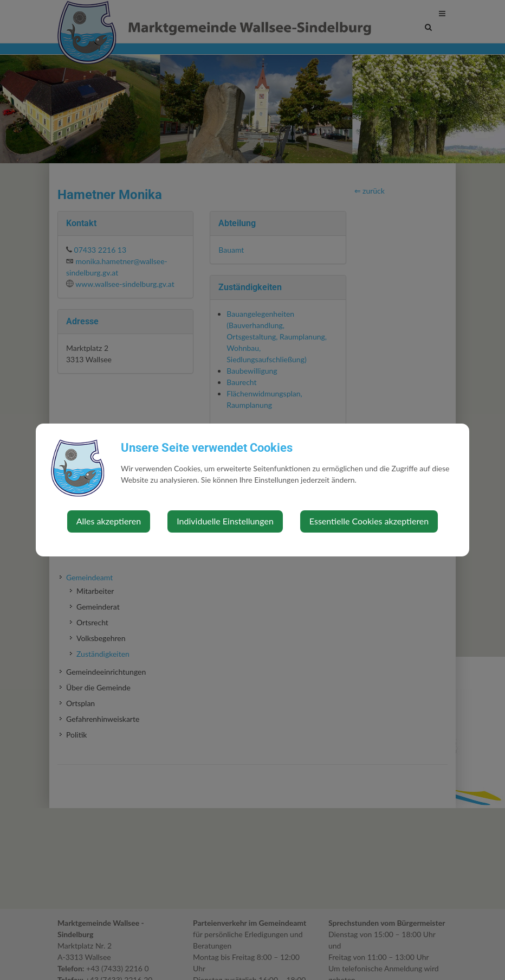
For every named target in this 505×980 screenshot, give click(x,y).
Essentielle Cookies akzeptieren (369, 521)
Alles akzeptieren (109, 521)
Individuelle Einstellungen (225, 521)
